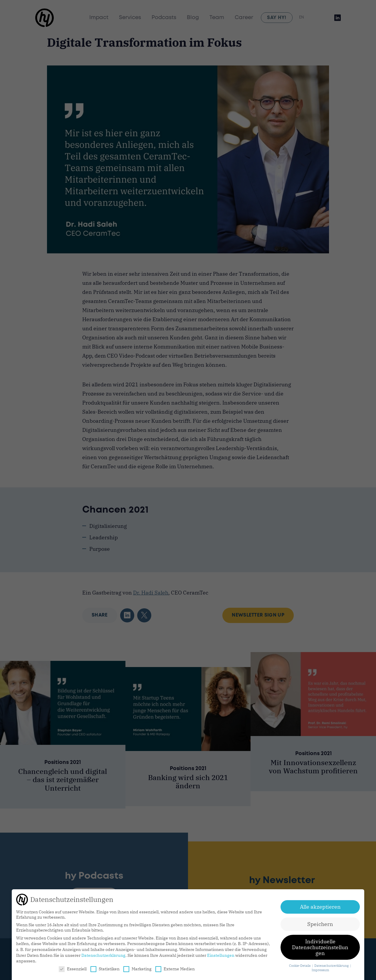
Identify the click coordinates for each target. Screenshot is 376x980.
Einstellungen (221, 955)
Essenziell (73, 969)
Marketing (137, 969)
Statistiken (105, 969)
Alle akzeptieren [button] (320, 907)
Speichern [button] (320, 924)
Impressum (320, 970)
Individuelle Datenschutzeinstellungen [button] (320, 947)
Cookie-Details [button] (300, 966)
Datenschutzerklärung (103, 955)
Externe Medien (175, 969)
